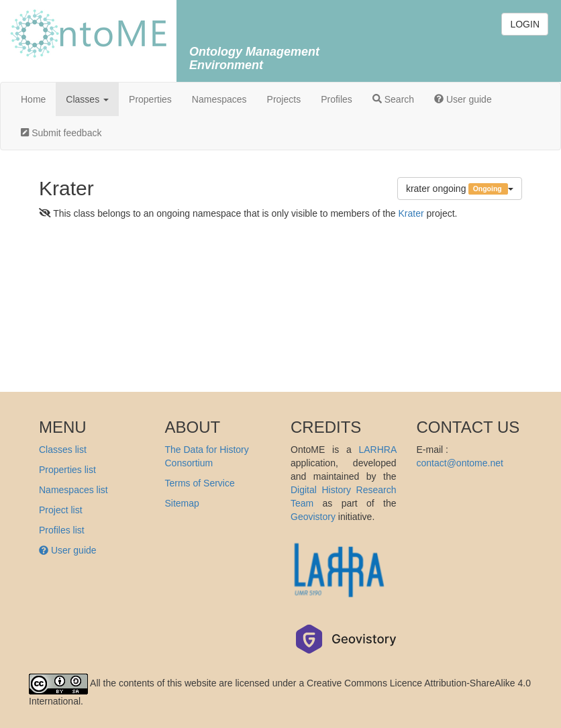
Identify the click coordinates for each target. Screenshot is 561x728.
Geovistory (313, 517)
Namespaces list (73, 490)
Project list (61, 510)
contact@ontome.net (460, 463)
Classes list (63, 450)
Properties (150, 99)
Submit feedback (61, 133)
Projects (284, 99)
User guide (463, 99)
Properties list (67, 470)
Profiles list (62, 530)
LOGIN (525, 24)
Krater (411, 213)
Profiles (337, 99)
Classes (87, 99)
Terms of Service (200, 483)
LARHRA (377, 450)
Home (33, 99)
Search (393, 99)
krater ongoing (460, 189)
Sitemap (182, 503)
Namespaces (219, 99)
